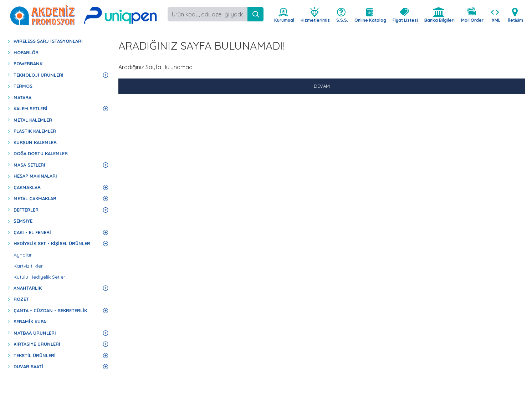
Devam (322, 86)
